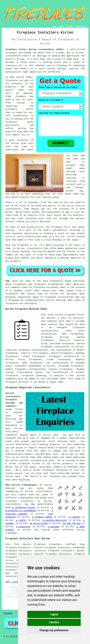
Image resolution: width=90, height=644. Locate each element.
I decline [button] (54, 622)
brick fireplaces (30, 360)
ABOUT (62, 26)
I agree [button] (54, 614)
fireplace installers (20, 501)
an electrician (39, 523)
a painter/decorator (55, 520)
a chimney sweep (42, 517)
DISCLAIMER (81, 26)
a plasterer (23, 527)
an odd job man (72, 523)
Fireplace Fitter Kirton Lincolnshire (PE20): (35, 49)
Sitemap (8, 613)
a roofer (21, 520)
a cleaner (74, 517)
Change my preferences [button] (54, 630)
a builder (54, 527)
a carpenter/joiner (24, 507)
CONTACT (70, 26)
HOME (55, 26)
